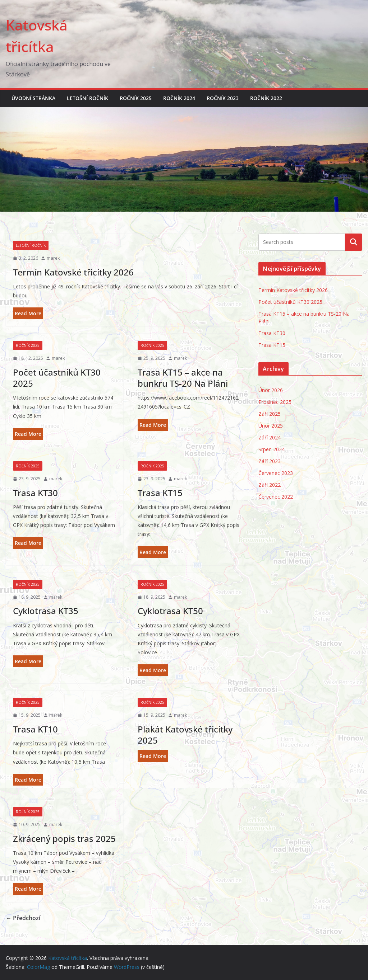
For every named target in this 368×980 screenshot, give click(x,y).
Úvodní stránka (33, 98)
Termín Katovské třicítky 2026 (73, 272)
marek (53, 258)
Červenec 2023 (276, 473)
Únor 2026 (271, 390)
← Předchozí (23, 918)
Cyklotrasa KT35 (46, 611)
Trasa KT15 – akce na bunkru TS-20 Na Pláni (183, 378)
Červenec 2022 (276, 497)
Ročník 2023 (223, 98)
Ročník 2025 (136, 98)
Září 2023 (270, 461)
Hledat (354, 242)
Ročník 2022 (266, 98)
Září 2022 (270, 485)
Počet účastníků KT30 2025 (57, 378)
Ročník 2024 (179, 98)
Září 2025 (270, 414)
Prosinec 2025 (275, 402)
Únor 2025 (271, 426)
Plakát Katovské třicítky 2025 (185, 735)
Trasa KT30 (35, 493)
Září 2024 (270, 437)
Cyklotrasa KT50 (170, 611)
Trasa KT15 (160, 493)
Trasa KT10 (35, 729)
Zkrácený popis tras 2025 (64, 838)
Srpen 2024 (272, 449)
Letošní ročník (88, 98)
